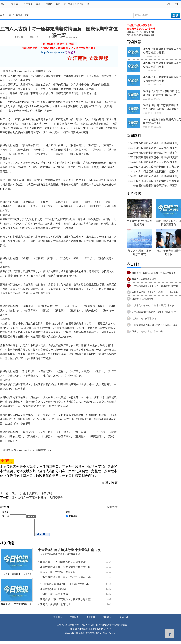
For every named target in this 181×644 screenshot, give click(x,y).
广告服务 (74, 620)
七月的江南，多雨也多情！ (55, 598)
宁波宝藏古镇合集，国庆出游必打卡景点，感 (65, 580)
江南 (11, 4)
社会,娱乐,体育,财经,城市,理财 (141, 32)
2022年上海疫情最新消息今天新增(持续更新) (153, 176)
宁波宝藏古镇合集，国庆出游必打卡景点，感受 (155, 325)
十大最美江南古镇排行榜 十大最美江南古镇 (69, 553)
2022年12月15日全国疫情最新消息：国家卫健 (154, 167)
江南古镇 (18, 15)
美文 (58, 4)
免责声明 (90, 620)
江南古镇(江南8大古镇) (53, 592)
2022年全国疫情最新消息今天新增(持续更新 (153, 186)
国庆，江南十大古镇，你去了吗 (32, 493)
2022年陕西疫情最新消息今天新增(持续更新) (153, 143)
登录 (169, 4)
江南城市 (48, 4)
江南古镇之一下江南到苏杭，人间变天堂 (38, 498)
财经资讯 (68, 4)
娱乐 (18, 4)
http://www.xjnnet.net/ (53, 52)
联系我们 (123, 620)
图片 (90, 4)
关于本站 (58, 620)
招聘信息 (107, 620)
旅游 (38, 4)
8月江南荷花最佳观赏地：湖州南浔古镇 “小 (64, 587)
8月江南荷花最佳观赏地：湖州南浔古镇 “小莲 (154, 312)
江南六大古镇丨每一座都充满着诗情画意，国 (65, 570)
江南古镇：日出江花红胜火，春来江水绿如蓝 (65, 603)
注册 (177, 4)
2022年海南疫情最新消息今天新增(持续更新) (153, 153)
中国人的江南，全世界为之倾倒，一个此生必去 (155, 292)
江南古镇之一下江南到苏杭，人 (16, 608)
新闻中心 (80, 4)
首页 (3, 4)
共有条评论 (112, 507)
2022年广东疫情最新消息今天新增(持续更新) (153, 162)
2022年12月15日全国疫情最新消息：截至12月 (154, 172)
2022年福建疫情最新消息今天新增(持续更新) (153, 157)
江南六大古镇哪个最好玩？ (55, 608)
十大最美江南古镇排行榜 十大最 (16, 577)
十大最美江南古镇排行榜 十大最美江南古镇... (60, 558)
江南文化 (28, 4)
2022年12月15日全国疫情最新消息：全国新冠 (154, 181)
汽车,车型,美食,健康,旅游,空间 (141, 35)
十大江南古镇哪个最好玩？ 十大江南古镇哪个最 (155, 286)
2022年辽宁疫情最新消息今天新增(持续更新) (153, 148)
